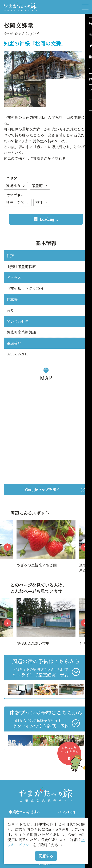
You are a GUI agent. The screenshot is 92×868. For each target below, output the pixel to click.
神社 (42, 202)
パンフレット (67, 812)
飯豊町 (40, 186)
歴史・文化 (18, 202)
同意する (46, 856)
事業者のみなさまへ (25, 812)
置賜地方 (16, 186)
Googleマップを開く (55, 490)
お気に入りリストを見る (71, 755)
